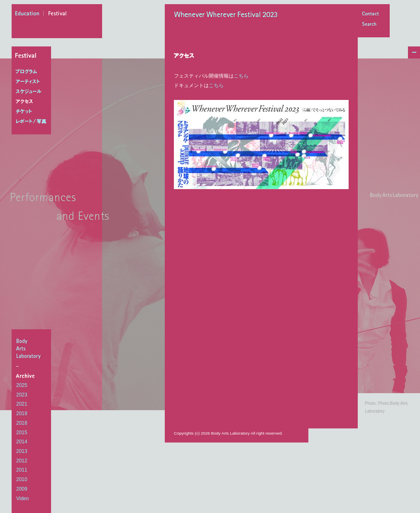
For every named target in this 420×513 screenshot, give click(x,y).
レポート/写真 (33, 122)
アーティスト (33, 82)
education (29, 15)
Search (370, 25)
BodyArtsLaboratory (32, 348)
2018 (22, 423)
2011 (22, 470)
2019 (22, 413)
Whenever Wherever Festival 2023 (228, 15)
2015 (22, 433)
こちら (241, 76)
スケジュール (33, 92)
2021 (22, 404)
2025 (22, 385)
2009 (22, 489)
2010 (22, 479)
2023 (22, 395)
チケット (33, 112)
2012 (22, 461)
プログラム (33, 72)
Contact (370, 14)
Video (22, 498)
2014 (22, 442)
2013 (22, 451)
